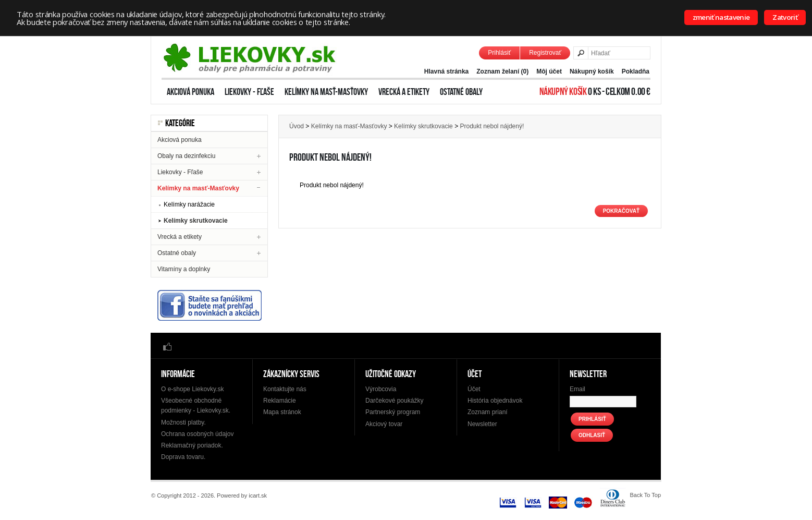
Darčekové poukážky (394, 401)
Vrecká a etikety (404, 92)
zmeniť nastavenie (721, 17)
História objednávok (495, 401)
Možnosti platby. (183, 422)
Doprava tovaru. (183, 457)
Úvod (297, 126)
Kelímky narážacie (189, 204)
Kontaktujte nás (285, 389)
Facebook (167, 346)
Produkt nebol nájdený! (492, 126)
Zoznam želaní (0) (502, 71)
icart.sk (258, 495)
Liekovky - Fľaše (249, 92)
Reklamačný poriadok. (192, 445)
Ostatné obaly (461, 92)
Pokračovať (621, 211)
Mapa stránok (282, 412)
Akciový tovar (384, 424)
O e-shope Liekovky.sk (193, 389)
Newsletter (482, 424)
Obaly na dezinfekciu (186, 156)
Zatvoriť (785, 17)
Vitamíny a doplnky (184, 269)
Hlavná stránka (446, 71)
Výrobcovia (381, 389)
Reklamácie (280, 401)
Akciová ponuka (190, 92)
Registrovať (545, 53)
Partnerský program (393, 412)
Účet (474, 389)
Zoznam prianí (488, 412)
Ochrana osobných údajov (197, 434)
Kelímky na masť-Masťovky (326, 92)
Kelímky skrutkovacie (196, 221)
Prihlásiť (499, 53)
